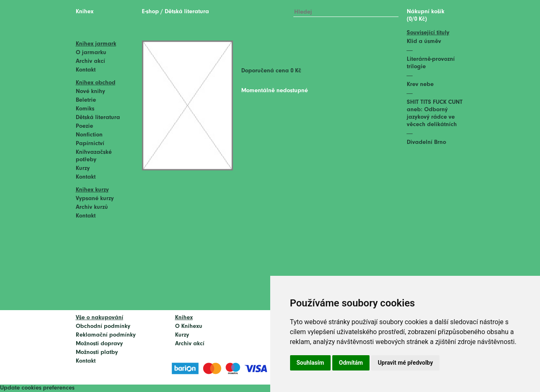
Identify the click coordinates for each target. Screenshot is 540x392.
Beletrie (86, 100)
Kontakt (86, 70)
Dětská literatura (98, 118)
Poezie (84, 126)
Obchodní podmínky (103, 326)
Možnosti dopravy (99, 344)
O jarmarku (91, 53)
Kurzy (83, 169)
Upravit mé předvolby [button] (405, 363)
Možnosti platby (97, 353)
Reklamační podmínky (106, 335)
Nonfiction (89, 135)
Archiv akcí (90, 61)
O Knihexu (189, 326)
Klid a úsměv (424, 42)
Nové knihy (90, 92)
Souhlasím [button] (311, 363)
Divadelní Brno (426, 142)
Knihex (85, 12)
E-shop (150, 12)
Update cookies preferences (37, 388)
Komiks (85, 109)
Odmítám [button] (351, 363)
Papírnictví (90, 144)
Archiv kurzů (92, 207)
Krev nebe (420, 85)
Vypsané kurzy (95, 199)
